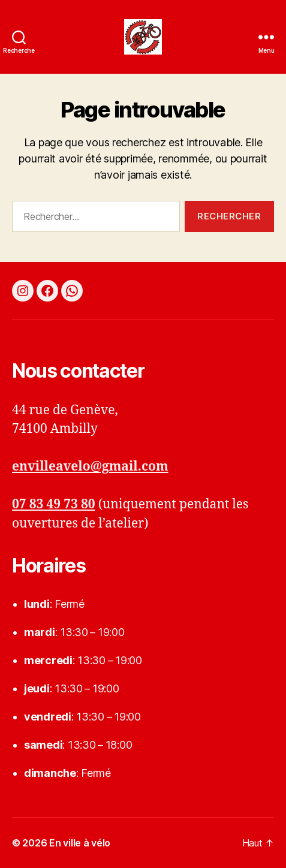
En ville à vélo (80, 843)
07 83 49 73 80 (54, 504)
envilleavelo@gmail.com (90, 467)
